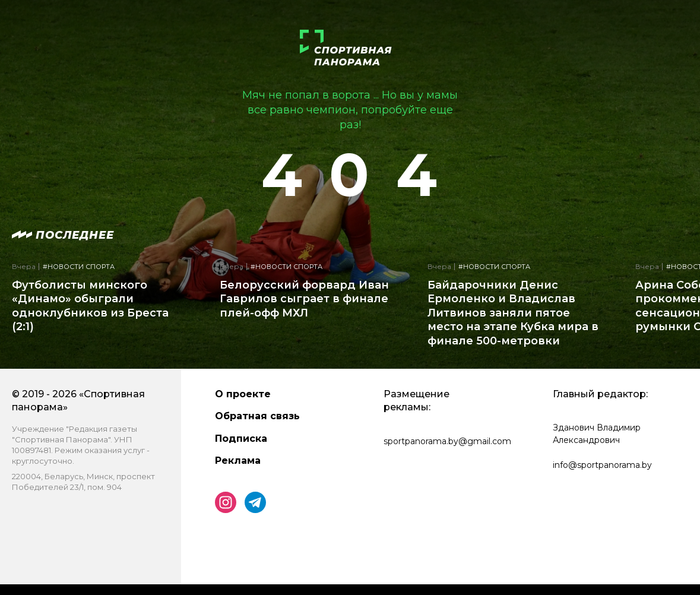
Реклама (238, 461)
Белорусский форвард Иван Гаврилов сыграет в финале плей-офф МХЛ (304, 299)
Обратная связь (257, 416)
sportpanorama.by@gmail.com (447, 441)
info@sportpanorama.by (602, 465)
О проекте (243, 394)
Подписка (241, 439)
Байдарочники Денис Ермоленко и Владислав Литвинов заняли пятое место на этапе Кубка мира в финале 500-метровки (513, 313)
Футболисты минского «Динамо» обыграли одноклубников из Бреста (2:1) (90, 306)
